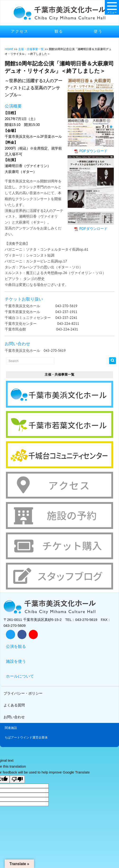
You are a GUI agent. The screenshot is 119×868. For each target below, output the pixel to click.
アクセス (20, 31)
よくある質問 (15, 705)
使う (98, 31)
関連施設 (11, 728)
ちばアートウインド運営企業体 (26, 737)
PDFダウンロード (93, 151)
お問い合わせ (15, 717)
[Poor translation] (17, 779)
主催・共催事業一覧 (31, 49)
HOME (9, 49)
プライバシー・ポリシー (24, 693)
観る (59, 31)
